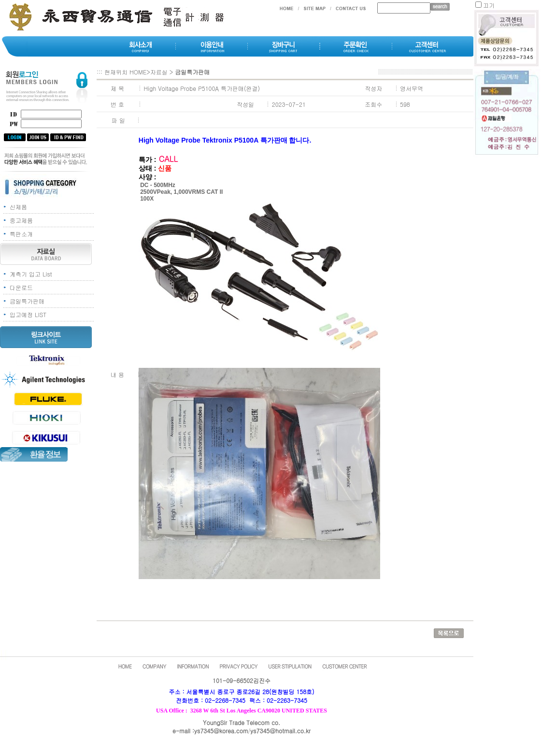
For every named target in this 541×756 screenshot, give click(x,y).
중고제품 (21, 220)
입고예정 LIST (28, 314)
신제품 (18, 207)
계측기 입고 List (31, 274)
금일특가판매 (27, 301)
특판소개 (21, 234)
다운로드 (21, 287)
